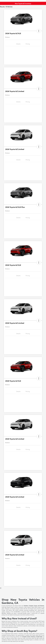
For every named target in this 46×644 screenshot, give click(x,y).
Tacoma (39, 609)
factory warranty (24, 621)
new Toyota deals (17, 606)
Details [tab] (18, 44)
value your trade (21, 638)
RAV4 (43, 609)
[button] (39, 31)
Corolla (3, 610)
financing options (11, 635)
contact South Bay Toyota (26, 640)
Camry (35, 609)
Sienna (10, 610)
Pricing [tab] (28, 44)
